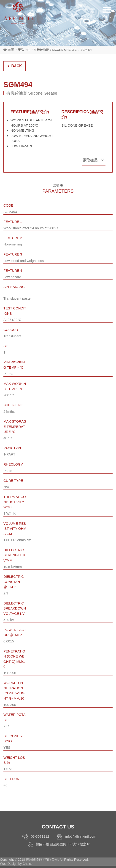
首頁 (11, 50)
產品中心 (24, 50)
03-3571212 (40, 836)
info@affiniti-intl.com (81, 836)
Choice (28, 864)
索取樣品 (94, 160)
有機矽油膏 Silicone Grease (55, 50)
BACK (15, 66)
